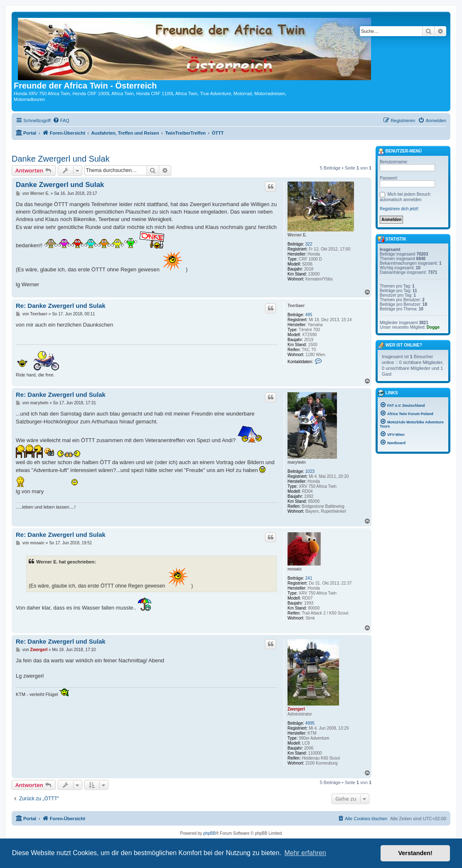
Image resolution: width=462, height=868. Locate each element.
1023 (310, 471)
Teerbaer (296, 306)
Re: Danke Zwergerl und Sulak (61, 306)
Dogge (433, 327)
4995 (310, 723)
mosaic (295, 569)
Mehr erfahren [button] (305, 853)
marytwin (297, 462)
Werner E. (297, 235)
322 (309, 244)
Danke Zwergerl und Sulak (61, 159)
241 (309, 578)
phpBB (209, 833)
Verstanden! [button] (415, 853)
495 (309, 315)
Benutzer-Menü (400, 152)
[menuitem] (61, 120)
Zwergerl (296, 709)
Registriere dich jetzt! (399, 209)
